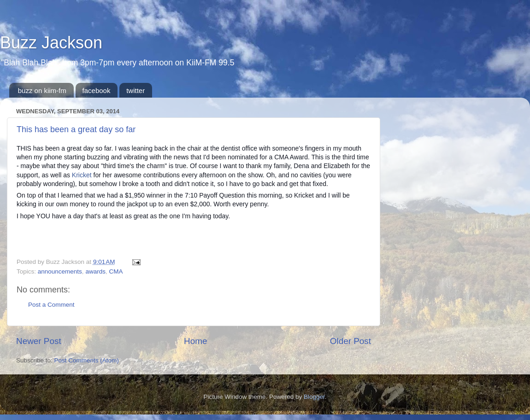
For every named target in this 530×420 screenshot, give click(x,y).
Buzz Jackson (51, 43)
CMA (116, 271)
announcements (60, 271)
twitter (135, 90)
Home (195, 341)
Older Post (350, 341)
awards (95, 271)
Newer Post (39, 341)
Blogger (314, 397)
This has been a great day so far (76, 129)
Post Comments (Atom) (87, 360)
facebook (97, 90)
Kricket (82, 175)
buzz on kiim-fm (42, 90)
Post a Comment (51, 305)
